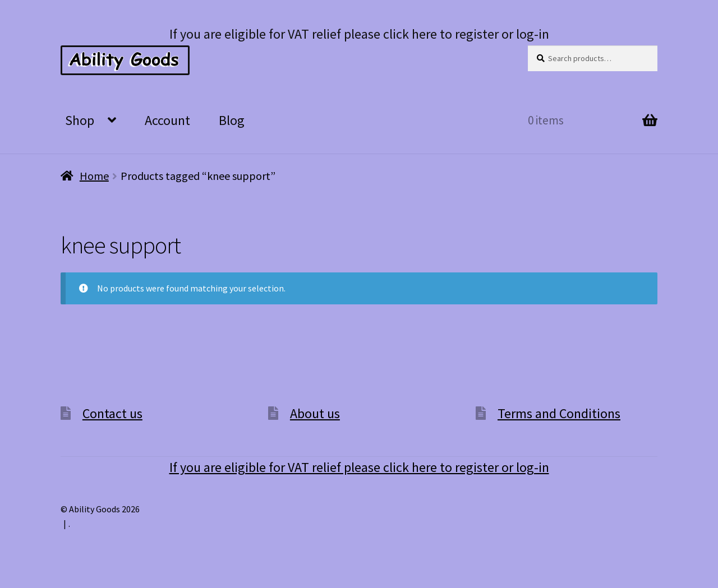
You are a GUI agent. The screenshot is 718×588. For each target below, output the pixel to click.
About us (315, 413)
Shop (80, 120)
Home (94, 176)
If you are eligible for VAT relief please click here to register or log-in (359, 34)
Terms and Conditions (559, 413)
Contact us (112, 413)
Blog (232, 120)
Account (167, 120)
